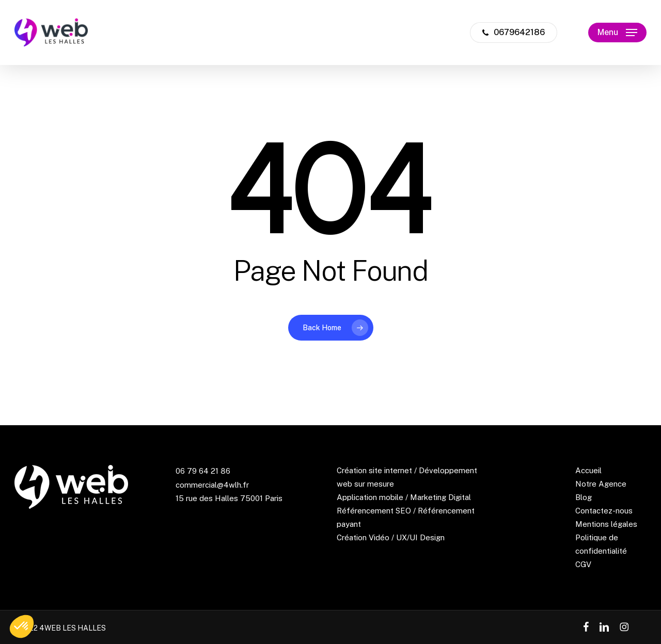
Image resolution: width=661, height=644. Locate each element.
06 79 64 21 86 (203, 471)
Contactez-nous (604, 511)
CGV (583, 564)
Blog (584, 497)
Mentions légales (606, 524)
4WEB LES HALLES (73, 628)
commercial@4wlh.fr (212, 485)
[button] (617, 33)
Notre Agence (601, 484)
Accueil (588, 470)
